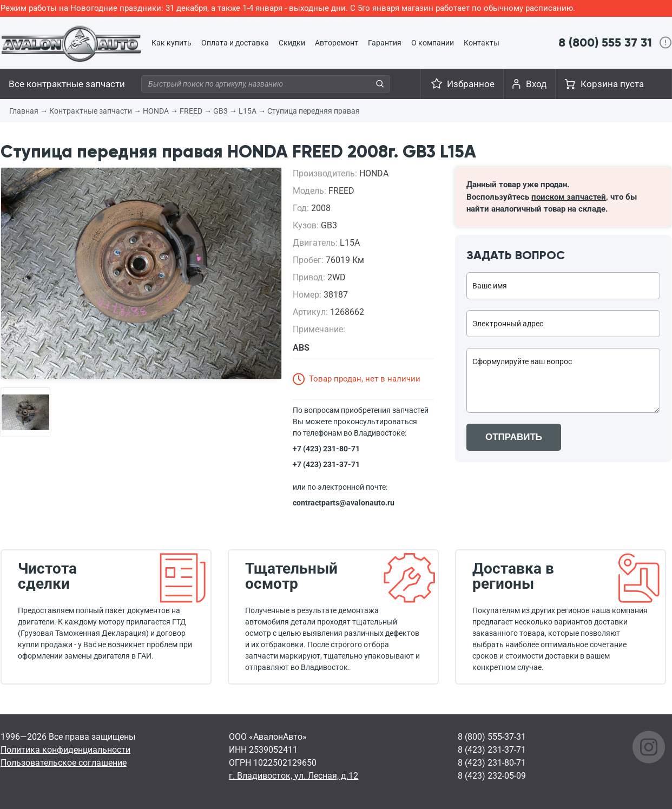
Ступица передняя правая (314, 111)
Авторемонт (337, 43)
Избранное (471, 84)
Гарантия (385, 43)
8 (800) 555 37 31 (605, 42)
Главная (24, 111)
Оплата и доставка (235, 43)
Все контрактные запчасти (67, 84)
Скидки (292, 43)
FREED (191, 111)
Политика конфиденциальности (65, 750)
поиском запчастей (569, 197)
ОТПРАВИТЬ (514, 437)
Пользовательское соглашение (64, 763)
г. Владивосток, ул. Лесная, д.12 (294, 776)
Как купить (172, 43)
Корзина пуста (612, 84)
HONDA (156, 111)
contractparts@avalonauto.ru (344, 503)
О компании (433, 43)
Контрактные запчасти (91, 111)
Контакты (482, 43)
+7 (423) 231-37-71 (326, 464)
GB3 (220, 111)
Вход (536, 84)
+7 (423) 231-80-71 (326, 449)
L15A (248, 111)
